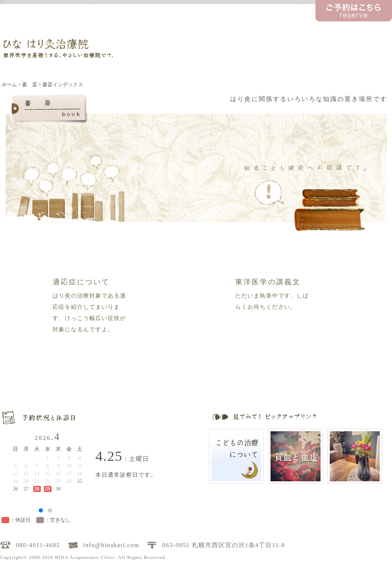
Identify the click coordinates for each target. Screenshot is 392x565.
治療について (211, 51)
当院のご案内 (160, 51)
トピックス (262, 29)
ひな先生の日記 (311, 29)
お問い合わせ (364, 29)
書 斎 (262, 51)
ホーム (9, 84)
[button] (41, 510)
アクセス (364, 51)
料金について (312, 51)
